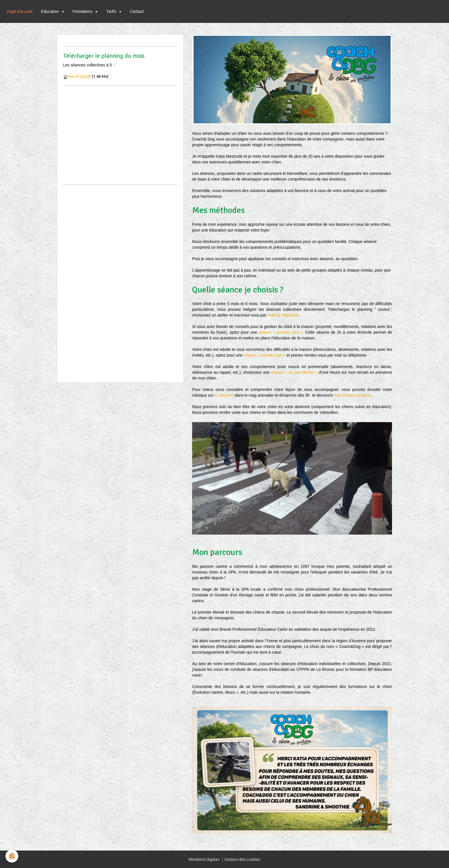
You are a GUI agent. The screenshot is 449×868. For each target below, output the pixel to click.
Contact (137, 11)
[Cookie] (12, 856)
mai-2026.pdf (79, 76)
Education (51, 11)
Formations (83, 11)
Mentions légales (204, 859)
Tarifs (112, 11)
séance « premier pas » (280, 332)
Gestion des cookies (242, 859)
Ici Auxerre (224, 395)
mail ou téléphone (283, 315)
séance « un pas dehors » (294, 372)
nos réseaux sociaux (352, 395)
